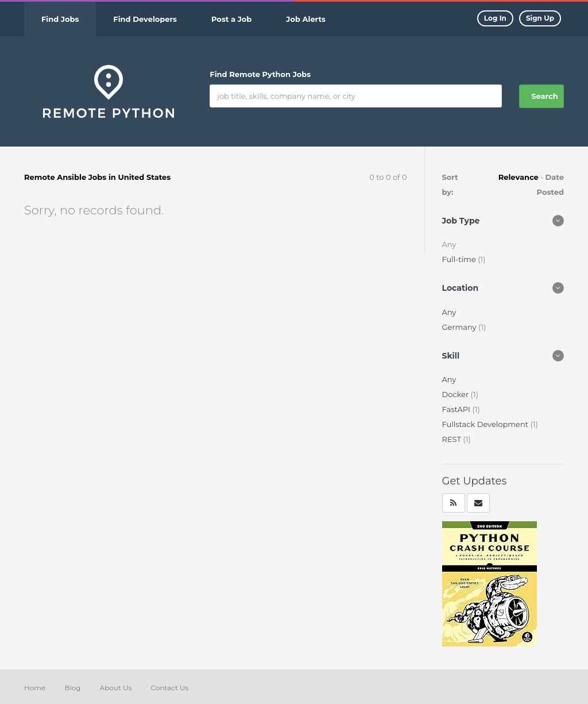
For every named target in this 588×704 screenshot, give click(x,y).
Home (35, 688)
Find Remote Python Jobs (260, 74)
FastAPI (457, 409)
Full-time (460, 259)
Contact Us (169, 688)
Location (461, 288)
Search (544, 96)
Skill (451, 356)
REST (453, 439)
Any (449, 312)
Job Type (461, 221)
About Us (116, 688)
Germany (460, 327)
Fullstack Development (486, 424)
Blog (72, 688)
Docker (457, 394)
